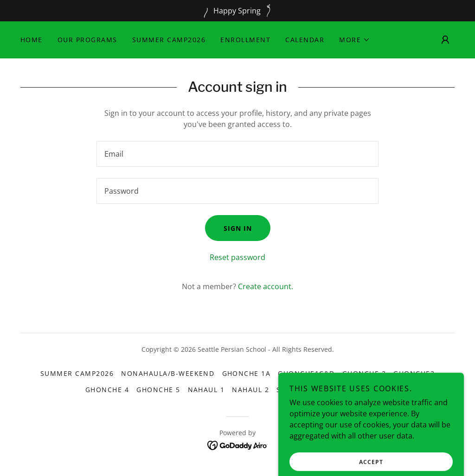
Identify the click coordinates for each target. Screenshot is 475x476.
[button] (355, 40)
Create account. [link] (266, 286)
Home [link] (32, 40)
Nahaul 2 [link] (250, 390)
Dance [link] (377, 390)
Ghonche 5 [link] (158, 390)
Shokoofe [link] (297, 390)
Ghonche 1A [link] (247, 373)
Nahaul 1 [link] (206, 390)
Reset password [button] (237, 257)
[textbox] (237, 154)
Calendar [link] (305, 40)
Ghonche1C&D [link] (306, 373)
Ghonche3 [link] (414, 373)
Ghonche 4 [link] (107, 390)
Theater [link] (341, 390)
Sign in (238, 228)
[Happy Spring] (237, 11)
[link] (238, 445)
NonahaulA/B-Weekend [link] (168, 373)
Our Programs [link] (87, 40)
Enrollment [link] (245, 40)
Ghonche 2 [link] (364, 373)
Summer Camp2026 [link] (169, 40)
